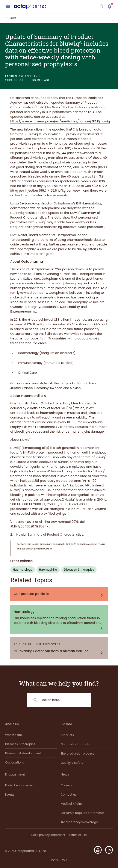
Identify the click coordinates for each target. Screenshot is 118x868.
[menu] (8, 6)
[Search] (102, 6)
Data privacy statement (48, 835)
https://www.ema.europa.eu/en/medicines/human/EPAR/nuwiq (60, 121)
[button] (107, 850)
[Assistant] (109, 6)
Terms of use (78, 835)
